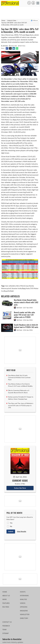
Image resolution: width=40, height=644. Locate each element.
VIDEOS (23, 603)
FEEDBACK (6, 626)
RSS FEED (6, 607)
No (11, 526)
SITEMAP (6, 633)
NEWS (5, 599)
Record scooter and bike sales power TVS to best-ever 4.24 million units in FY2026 (24, 315)
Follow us (34, 20)
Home (3, 20)
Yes (11, 523)
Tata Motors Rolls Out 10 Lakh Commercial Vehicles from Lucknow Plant (19, 378)
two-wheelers (11, 286)
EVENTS (23, 592)
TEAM (4, 630)
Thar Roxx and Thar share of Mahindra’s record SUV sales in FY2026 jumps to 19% (21, 405)
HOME (5, 592)
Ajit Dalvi (18, 308)
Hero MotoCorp (22, 286)
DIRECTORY (24, 618)
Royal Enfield (9, 291)
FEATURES (6, 603)
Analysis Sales (12, 20)
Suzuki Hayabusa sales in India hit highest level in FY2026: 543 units (26, 326)
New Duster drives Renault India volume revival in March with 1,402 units (26, 302)
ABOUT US (6, 596)
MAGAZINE (24, 611)
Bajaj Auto (26, 288)
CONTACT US (7, 622)
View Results (22, 531)
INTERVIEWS (24, 596)
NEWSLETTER (25, 614)
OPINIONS (24, 607)
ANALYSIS (23, 599)
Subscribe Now (20, 488)
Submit (11, 531)
